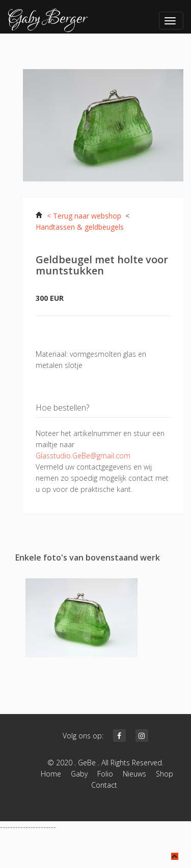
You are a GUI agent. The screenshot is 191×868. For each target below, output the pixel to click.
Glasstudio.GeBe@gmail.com (83, 456)
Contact (107, 785)
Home (51, 774)
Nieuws (134, 774)
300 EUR (50, 298)
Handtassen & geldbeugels (80, 227)
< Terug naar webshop (84, 216)
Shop (165, 774)
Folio (105, 774)
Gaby (79, 774)
